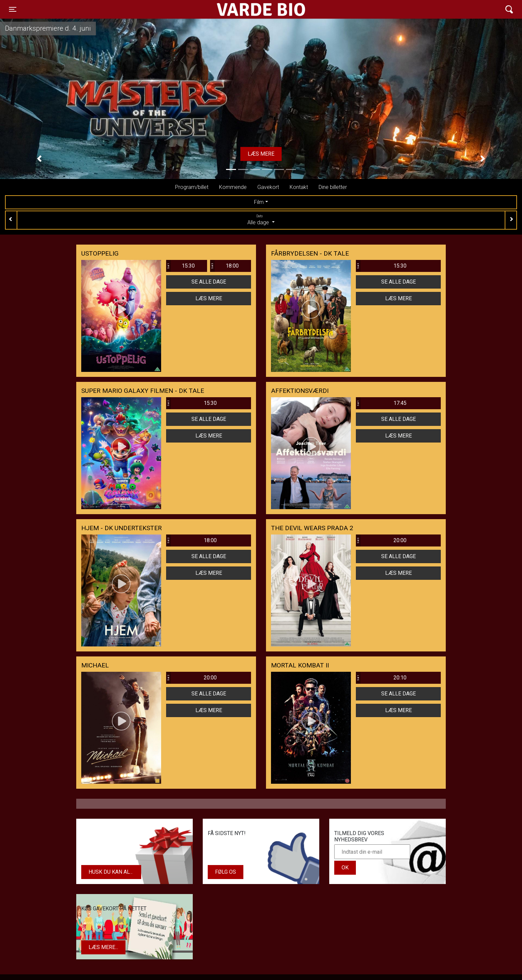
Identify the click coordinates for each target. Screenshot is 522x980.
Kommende (233, 187)
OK (345, 868)
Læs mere (261, 154)
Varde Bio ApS (235, 9)
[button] (39, 159)
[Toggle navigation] (13, 9)
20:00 (381, 540)
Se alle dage (209, 282)
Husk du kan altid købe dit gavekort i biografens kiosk (115, 872)
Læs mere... (103, 947)
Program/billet (192, 187)
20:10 (381, 678)
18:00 (224, 266)
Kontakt (299, 187)
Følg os (226, 872)
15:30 (180, 266)
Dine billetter (333, 187)
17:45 (381, 403)
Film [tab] (259, 202)
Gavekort (268, 187)
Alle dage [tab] (261, 220)
